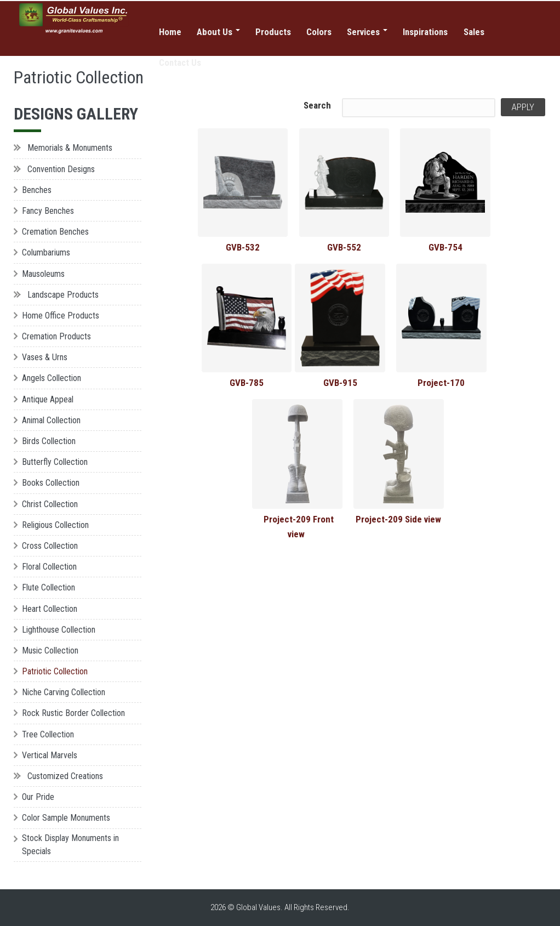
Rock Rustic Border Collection (73, 713)
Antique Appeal (48, 399)
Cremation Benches (55, 232)
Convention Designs (61, 169)
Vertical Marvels (50, 755)
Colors (319, 32)
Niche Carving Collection (64, 692)
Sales (476, 32)
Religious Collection (55, 525)
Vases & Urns (45, 357)
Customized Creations (65, 776)
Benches (37, 190)
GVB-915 (340, 383)
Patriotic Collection (55, 671)
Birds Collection (49, 441)
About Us (218, 32)
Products (273, 32)
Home (170, 32)
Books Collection (51, 483)
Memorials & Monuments (70, 148)
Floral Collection (49, 567)
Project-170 (441, 383)
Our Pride (38, 797)
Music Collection (50, 651)
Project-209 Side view (398, 519)
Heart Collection (50, 609)
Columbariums (46, 252)
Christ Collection (50, 504)
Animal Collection (51, 420)
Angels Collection (52, 378)
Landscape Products (63, 295)
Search (317, 105)
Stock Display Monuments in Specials (70, 845)
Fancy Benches (48, 211)
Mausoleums (43, 274)
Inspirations (427, 32)
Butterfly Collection (55, 462)
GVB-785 (247, 383)
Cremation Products (56, 336)
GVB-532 (243, 247)
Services (368, 32)
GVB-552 (344, 247)
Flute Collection (48, 587)
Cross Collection (50, 546)
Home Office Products (61, 316)
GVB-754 (445, 247)
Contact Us (181, 63)
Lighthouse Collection (59, 630)
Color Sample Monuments (66, 818)
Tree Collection (48, 734)
